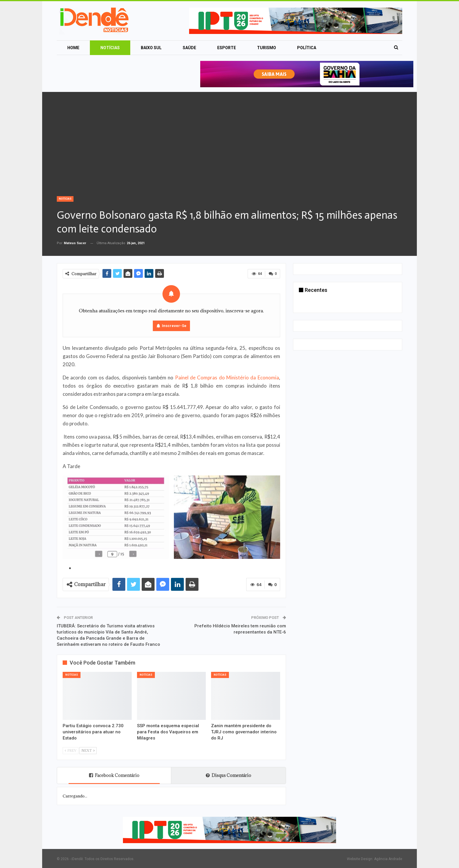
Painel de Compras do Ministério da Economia (227, 377)
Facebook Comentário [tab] (114, 775)
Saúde (189, 48)
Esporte (227, 48)
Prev (71, 750)
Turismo (267, 48)
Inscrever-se (174, 326)
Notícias (110, 48)
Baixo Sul (151, 48)
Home (73, 48)
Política (307, 48)
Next (88, 750)
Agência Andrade (388, 859)
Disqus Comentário (228, 775)
